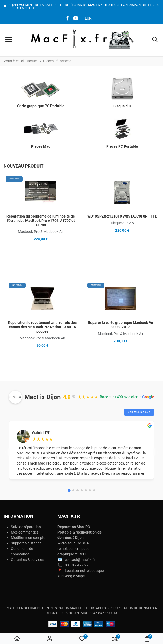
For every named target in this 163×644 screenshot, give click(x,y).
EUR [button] (88, 18)
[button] (155, 40)
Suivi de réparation (26, 527)
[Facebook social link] (67, 18)
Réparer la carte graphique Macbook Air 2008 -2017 (121, 325)
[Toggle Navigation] (9, 40)
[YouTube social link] (76, 18)
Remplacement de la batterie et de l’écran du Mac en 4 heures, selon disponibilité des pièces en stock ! (83, 7)
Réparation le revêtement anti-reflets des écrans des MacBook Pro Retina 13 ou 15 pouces (42, 327)
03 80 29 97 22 (77, 565)
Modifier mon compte (28, 538)
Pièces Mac (41, 146)
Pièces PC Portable (122, 146)
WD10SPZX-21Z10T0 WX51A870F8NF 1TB (122, 216)
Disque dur (122, 106)
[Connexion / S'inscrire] (50, 639)
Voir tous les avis (139, 412)
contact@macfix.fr (80, 560)
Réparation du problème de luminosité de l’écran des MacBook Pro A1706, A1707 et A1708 (41, 221)
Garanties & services (27, 560)
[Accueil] (17, 639)
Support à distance (26, 543)
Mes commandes (25, 532)
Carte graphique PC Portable (41, 106)
